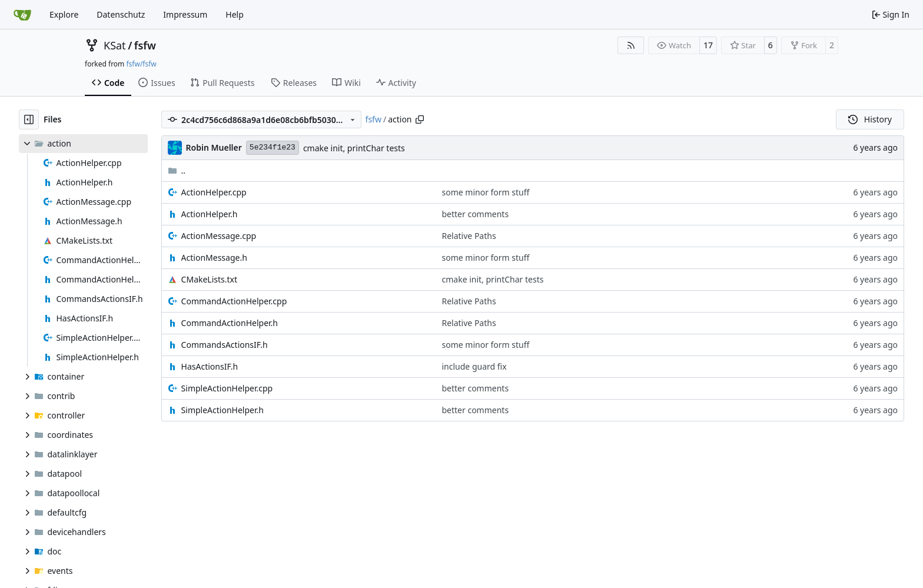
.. (177, 170)
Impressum (185, 14)
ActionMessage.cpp (219, 236)
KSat (115, 45)
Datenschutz (121, 14)
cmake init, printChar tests (354, 148)
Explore (64, 14)
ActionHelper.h (210, 214)
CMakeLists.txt (209, 279)
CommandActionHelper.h (230, 323)
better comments (476, 214)
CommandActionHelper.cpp (234, 301)
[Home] (22, 15)
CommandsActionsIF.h (225, 345)
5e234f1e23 (273, 147)
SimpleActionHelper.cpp (227, 388)
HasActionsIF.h (210, 366)
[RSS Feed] (631, 45)
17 (708, 45)
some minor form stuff (486, 192)
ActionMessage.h (214, 258)
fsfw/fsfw (141, 64)
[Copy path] (420, 119)
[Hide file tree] (29, 119)
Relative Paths (469, 236)
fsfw (145, 45)
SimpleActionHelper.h (223, 410)
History (870, 119)
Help (235, 14)
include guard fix (474, 366)
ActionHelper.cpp (214, 192)
